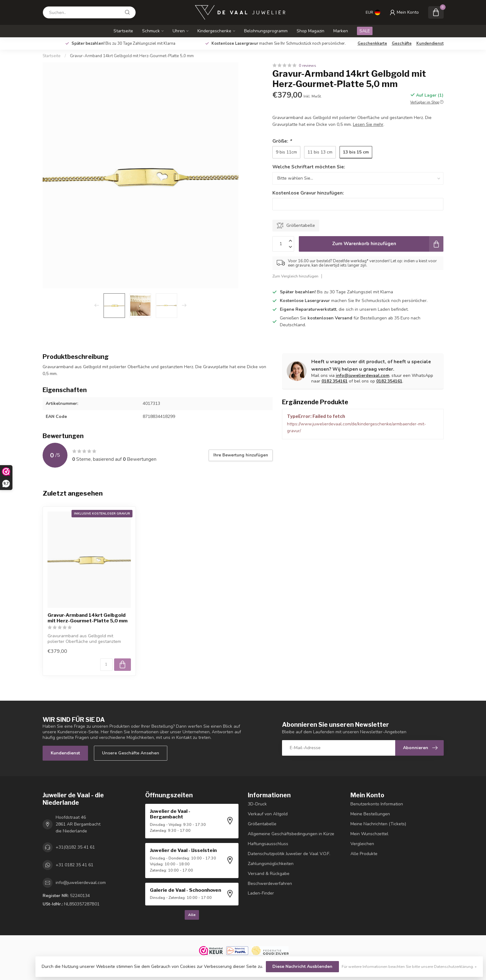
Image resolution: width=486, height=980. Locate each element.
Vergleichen (362, 844)
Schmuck (151, 31)
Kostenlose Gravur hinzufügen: (308, 193)
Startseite (123, 31)
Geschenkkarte (372, 44)
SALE (365, 31)
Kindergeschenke (214, 31)
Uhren (179, 31)
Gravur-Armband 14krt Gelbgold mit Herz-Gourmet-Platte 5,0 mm (132, 56)
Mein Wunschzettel (369, 834)
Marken (341, 31)
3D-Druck (257, 804)
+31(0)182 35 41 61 (75, 847)
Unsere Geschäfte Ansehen (131, 753)
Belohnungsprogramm (266, 31)
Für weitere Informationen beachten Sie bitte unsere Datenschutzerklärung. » (409, 966)
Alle (192, 915)
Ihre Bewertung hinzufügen (241, 455)
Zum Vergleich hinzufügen (295, 276)
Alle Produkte (364, 854)
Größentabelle (262, 824)
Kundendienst (430, 44)
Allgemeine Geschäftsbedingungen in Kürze (291, 834)
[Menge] (106, 665)
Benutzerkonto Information (377, 804)
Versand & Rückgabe (269, 874)
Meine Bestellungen (370, 814)
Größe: (282, 141)
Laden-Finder (261, 893)
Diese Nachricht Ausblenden (302, 966)
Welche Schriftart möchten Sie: (309, 167)
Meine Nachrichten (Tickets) (378, 824)
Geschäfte (402, 44)
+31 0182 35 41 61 (74, 865)
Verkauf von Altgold (268, 814)
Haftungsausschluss (268, 844)
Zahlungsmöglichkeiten (271, 864)
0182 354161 (335, 381)
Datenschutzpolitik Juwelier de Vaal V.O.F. (289, 854)
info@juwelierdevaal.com (363, 376)
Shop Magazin (310, 31)
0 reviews (308, 65)
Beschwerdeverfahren (270, 884)
